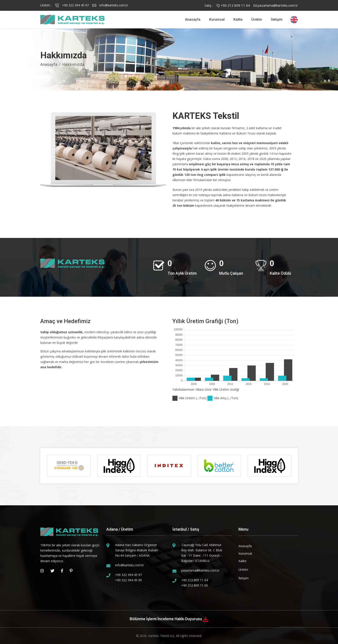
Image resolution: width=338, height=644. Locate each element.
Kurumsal (217, 19)
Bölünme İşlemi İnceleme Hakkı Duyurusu (166, 619)
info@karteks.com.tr (110, 5)
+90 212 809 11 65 (195, 585)
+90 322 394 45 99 (128, 580)
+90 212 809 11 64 (233, 5)
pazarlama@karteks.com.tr (276, 5)
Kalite (238, 19)
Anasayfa (193, 19)
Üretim (257, 19)
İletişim (277, 19)
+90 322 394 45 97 (72, 5)
